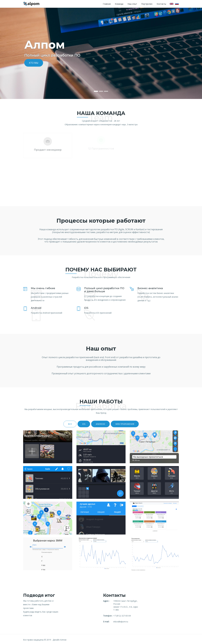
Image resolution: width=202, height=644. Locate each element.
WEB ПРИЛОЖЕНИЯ (125, 424)
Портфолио (147, 4)
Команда (119, 4)
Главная (107, 4)
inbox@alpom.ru (121, 622)
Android (100, 424)
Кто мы (34, 63)
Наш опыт (132, 4)
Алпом (63, 640)
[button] (15, 53)
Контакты (161, 4)
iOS (84, 424)
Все (70, 424)
